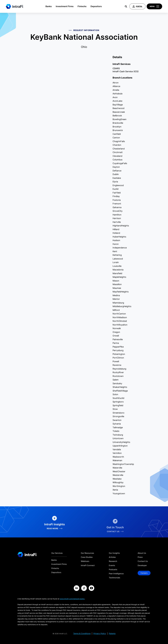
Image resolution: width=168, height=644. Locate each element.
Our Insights (114, 553)
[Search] (126, 6)
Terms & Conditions (82, 634)
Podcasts (113, 570)
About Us (142, 553)
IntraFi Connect (88, 565)
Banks (49, 6)
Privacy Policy (100, 634)
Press (140, 557)
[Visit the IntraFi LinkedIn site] (77, 588)
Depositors (96, 6)
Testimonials (115, 578)
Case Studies (87, 557)
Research (113, 561)
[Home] (15, 6)
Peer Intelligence (116, 574)
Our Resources (87, 553)
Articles (112, 557)
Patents (112, 634)
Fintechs (82, 6)
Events (112, 565)
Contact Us (143, 561)
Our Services (57, 553)
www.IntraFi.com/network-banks (72, 599)
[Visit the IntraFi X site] (84, 588)
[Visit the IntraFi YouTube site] (91, 588)
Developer (142, 565)
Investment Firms (65, 6)
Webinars (85, 561)
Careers (144, 573)
